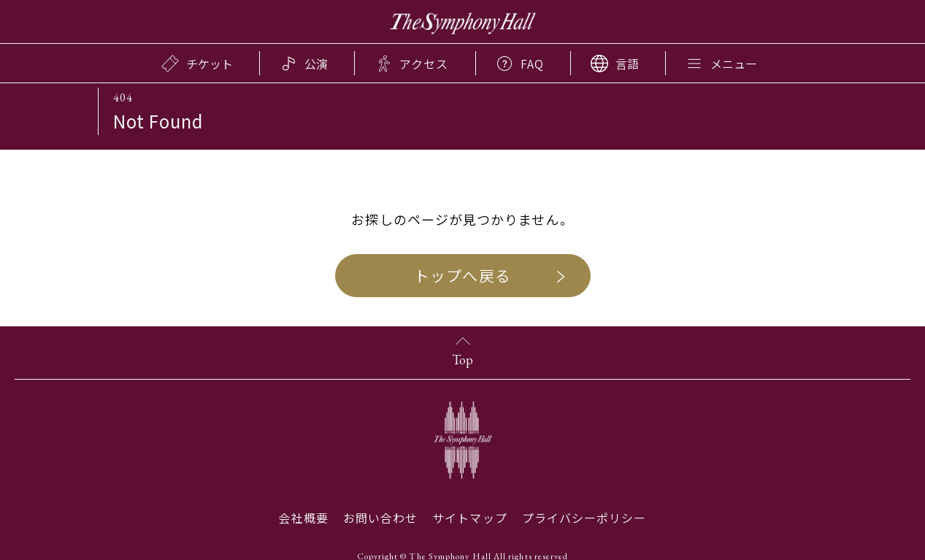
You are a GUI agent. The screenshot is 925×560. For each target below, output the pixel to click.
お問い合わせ (380, 518)
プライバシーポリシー (584, 518)
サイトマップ (469, 518)
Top (463, 360)
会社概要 (303, 518)
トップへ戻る (462, 275)
